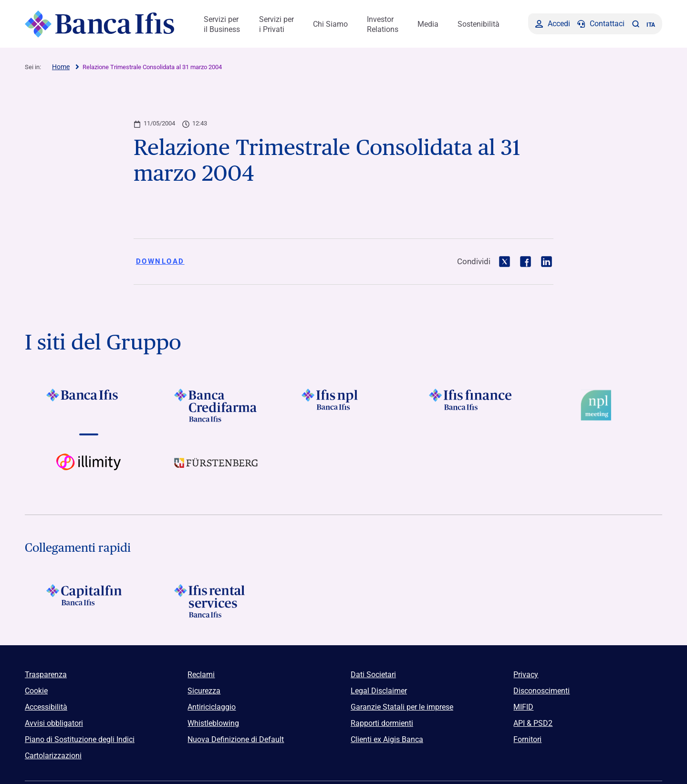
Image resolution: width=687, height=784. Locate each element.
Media (428, 24)
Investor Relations (383, 24)
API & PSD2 (533, 723)
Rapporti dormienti (382, 723)
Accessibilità (46, 707)
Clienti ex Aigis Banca (387, 739)
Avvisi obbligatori (54, 723)
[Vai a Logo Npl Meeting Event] (599, 405)
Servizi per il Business (222, 24)
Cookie (36, 691)
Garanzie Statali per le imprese (402, 707)
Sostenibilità (479, 24)
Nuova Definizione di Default (236, 739)
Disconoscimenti (541, 691)
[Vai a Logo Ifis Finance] (471, 405)
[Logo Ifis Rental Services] (216, 601)
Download (160, 261)
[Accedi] (553, 24)
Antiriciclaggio (212, 707)
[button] (635, 24)
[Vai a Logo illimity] (88, 470)
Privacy (526, 675)
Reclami (201, 675)
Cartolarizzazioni (53, 756)
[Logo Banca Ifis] (100, 24)
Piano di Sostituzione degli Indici (80, 739)
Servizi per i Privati (276, 24)
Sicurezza (204, 691)
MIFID (523, 707)
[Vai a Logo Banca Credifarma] (216, 405)
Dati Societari (373, 675)
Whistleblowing (213, 723)
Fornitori (527, 739)
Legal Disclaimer (379, 691)
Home (61, 67)
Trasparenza (46, 675)
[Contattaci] (601, 24)
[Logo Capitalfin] (88, 601)
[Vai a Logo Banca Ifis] (88, 405)
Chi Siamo (330, 24)
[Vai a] (343, 405)
